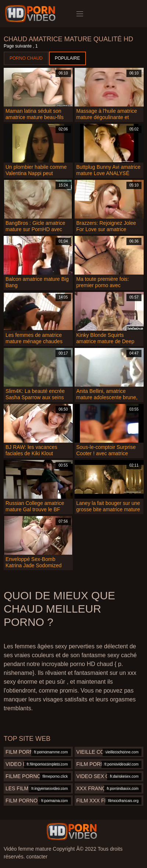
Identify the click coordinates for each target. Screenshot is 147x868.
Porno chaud (26, 58)
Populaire (67, 58)
